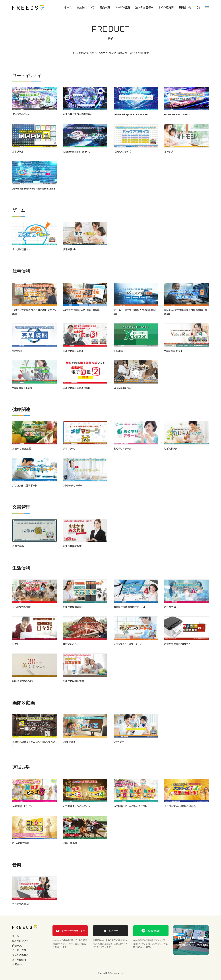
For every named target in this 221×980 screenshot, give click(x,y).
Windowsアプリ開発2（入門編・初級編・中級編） (186, 319)
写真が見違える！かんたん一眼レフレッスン (34, 751)
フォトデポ (119, 749)
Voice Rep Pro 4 (173, 358)
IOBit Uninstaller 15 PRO (77, 159)
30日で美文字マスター (24, 688)
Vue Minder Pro (122, 395)
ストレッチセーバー (73, 493)
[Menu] (198, 8)
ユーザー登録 (123, 8)
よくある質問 (166, 8)
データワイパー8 (21, 115)
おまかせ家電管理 (72, 614)
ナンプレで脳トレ (21, 257)
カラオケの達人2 (21, 911)
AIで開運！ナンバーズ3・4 (76, 814)
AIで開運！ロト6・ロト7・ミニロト (130, 814)
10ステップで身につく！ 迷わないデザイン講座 (34, 319)
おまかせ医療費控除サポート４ (129, 614)
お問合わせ (185, 8)
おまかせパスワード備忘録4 (77, 115)
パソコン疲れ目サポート (25, 493)
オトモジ (169, 159)
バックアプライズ (122, 159)
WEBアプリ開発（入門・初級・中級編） (82, 317)
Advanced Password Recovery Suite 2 (34, 196)
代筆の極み (18, 554)
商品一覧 (105, 8)
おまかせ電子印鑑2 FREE (76, 395)
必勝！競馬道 (70, 851)
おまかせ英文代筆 (72, 554)
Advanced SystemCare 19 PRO (131, 115)
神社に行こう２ (71, 651)
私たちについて (86, 8)
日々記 (16, 651)
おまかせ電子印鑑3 (73, 358)
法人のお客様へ (144, 8)
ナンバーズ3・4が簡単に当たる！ (181, 814)
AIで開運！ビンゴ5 (22, 814)
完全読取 (17, 358)
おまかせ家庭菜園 (22, 456)
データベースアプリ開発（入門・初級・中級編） (135, 319)
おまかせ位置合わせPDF (177, 651)
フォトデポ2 (69, 749)
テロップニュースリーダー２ (128, 651)
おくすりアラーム (122, 456)
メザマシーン (70, 456)
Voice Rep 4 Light (22, 395)
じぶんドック (171, 456)
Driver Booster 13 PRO (177, 115)
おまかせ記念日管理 (73, 688)
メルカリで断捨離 (21, 614)
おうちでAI (170, 614)
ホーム (68, 8)
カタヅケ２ (18, 159)
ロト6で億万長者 (21, 851)
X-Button (119, 358)
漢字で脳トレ (70, 257)
